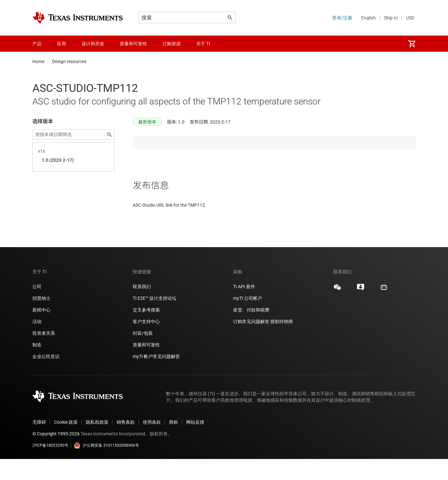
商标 (174, 443)
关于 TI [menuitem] (203, 44)
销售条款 (126, 443)
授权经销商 (282, 343)
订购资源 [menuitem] (172, 44)
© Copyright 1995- (56, 455)
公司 (37, 308)
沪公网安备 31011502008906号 (106, 466)
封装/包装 (143, 354)
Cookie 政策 (66, 443)
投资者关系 (44, 354)
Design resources (69, 61)
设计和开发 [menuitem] (93, 44)
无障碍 (39, 443)
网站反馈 (195, 443)
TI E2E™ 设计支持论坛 (155, 319)
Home (38, 61)
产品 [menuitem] (37, 44)
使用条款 (152, 443)
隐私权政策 (97, 443)
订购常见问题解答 (251, 343)
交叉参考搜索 (146, 331)
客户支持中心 (146, 343)
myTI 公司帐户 (248, 319)
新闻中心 (41, 331)
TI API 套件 (244, 308)
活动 (37, 343)
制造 (37, 366)
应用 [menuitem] (62, 44)
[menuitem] (412, 44)
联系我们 (142, 308)
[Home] (78, 18)
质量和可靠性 (147, 366)
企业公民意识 (46, 377)
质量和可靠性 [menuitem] (133, 44)
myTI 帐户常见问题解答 (156, 377)
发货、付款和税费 (251, 331)
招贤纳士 (41, 319)
